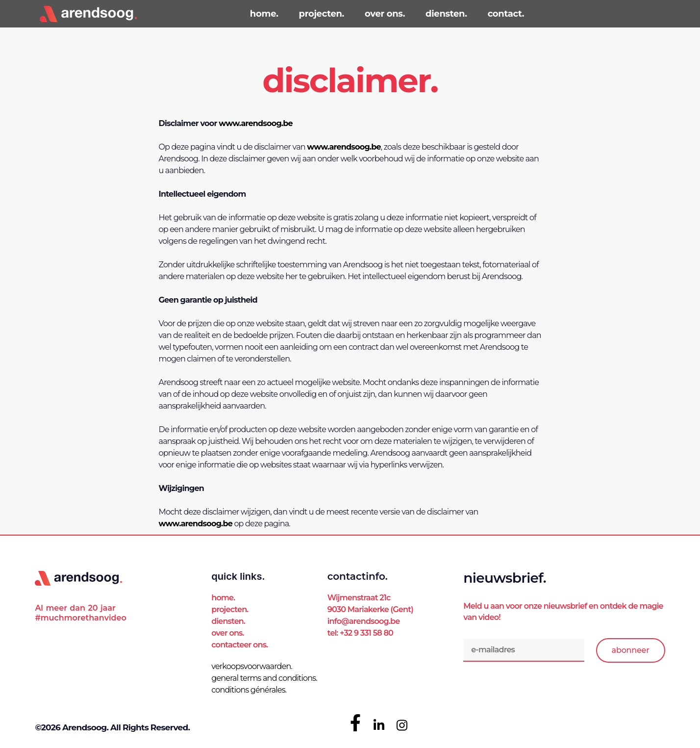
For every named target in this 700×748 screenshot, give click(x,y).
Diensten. (228, 621)
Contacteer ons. (239, 645)
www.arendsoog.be (256, 123)
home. (264, 14)
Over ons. (227, 633)
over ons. (385, 14)
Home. (223, 598)
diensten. (446, 14)
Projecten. (230, 609)
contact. (506, 14)
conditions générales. (249, 690)
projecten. (322, 14)
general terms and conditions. (264, 678)
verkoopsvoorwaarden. (252, 666)
